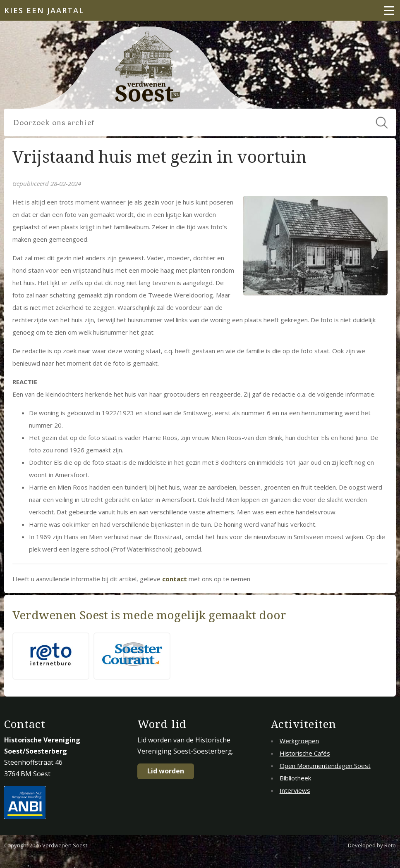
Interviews (295, 790)
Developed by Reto (372, 845)
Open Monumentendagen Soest (325, 766)
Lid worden (166, 771)
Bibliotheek (295, 778)
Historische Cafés (305, 753)
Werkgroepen (299, 741)
